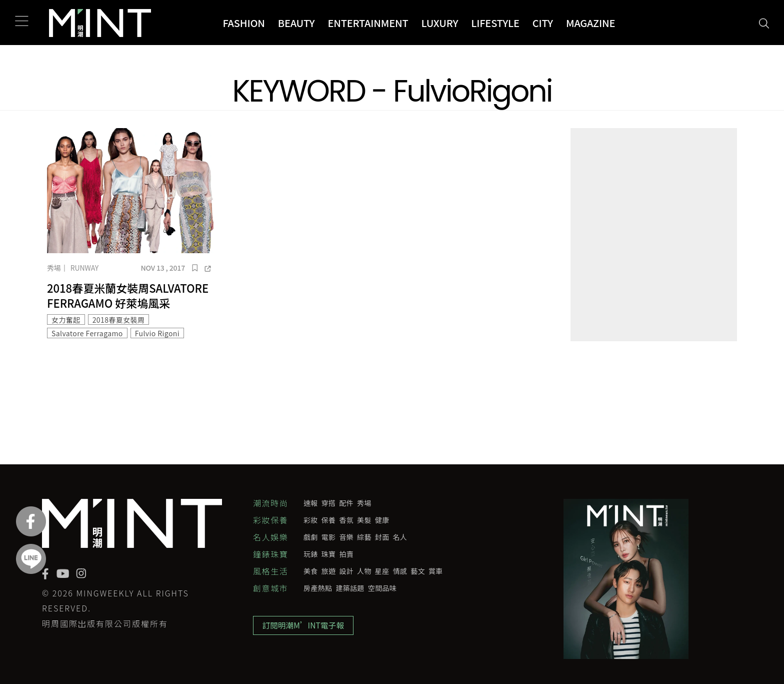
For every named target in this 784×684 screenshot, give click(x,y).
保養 (329, 520)
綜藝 (364, 537)
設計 (346, 571)
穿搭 (329, 503)
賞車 (436, 571)
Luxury (440, 23)
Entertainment (368, 23)
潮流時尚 (270, 503)
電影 (329, 537)
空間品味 (382, 588)
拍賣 (346, 554)
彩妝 (311, 520)
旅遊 (329, 571)
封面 (382, 537)
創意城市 (270, 588)
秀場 (54, 268)
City (543, 23)
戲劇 (311, 537)
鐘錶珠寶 (270, 554)
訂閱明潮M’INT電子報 (305, 626)
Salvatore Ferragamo (87, 333)
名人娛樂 (270, 537)
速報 (311, 503)
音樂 (346, 537)
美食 (311, 571)
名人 (400, 537)
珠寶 (329, 554)
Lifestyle (495, 23)
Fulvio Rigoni (157, 333)
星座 (382, 571)
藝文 (418, 571)
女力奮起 (66, 320)
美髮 (364, 520)
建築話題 (350, 588)
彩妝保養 (270, 520)
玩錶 (311, 554)
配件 (346, 503)
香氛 (346, 520)
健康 (382, 520)
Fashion (243, 23)
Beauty (296, 23)
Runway (84, 268)
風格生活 (270, 571)
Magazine (590, 23)
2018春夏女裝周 (119, 320)
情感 (400, 571)
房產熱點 (318, 588)
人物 (364, 571)
